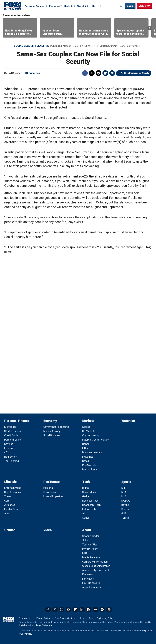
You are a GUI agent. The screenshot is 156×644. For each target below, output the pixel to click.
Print (105, 73)
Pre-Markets (89, 465)
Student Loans (12, 431)
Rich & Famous (13, 492)
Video (48, 530)
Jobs (85, 540)
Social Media (89, 492)
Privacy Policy (90, 549)
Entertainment (12, 488)
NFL (123, 488)
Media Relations (91, 557)
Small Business (52, 435)
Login (130, 6)
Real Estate (51, 482)
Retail (85, 461)
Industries (88, 457)
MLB (124, 496)
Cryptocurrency (91, 435)
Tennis (125, 518)
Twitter (92, 73)
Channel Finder (91, 536)
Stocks (86, 427)
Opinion (10, 530)
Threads (99, 73)
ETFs (85, 448)
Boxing (125, 505)
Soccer (125, 509)
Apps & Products (92, 587)
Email (112, 73)
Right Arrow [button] (149, 28)
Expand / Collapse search (121, 6)
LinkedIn (82, 609)
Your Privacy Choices (65, 618)
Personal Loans (13, 440)
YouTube (68, 609)
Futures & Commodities (95, 440)
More (95, 6)
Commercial (50, 492)
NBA (124, 492)
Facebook (85, 73)
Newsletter (95, 609)
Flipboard (75, 609)
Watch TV (144, 6)
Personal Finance (35, 6)
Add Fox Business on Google (135, 73)
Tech (86, 482)
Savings (9, 444)
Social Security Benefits (31, 46)
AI (83, 513)
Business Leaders (92, 452)
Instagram (62, 609)
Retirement (11, 457)
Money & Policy (52, 431)
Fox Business (13, 6)
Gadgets (87, 496)
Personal (48, 488)
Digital (86, 488)
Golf (124, 513)
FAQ (85, 553)
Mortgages (10, 427)
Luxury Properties (53, 496)
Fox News (88, 574)
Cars (7, 501)
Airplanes (10, 505)
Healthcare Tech (91, 505)
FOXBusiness (32, 73)
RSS (89, 609)
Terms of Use (90, 545)
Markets (69, 6)
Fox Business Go (91, 583)
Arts (7, 513)
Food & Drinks (12, 509)
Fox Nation (88, 579)
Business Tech (90, 501)
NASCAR (126, 501)
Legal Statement (44, 625)
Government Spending (56, 427)
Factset (110, 622)
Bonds (86, 444)
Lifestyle (10, 482)
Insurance (10, 448)
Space (86, 518)
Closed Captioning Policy (96, 566)
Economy (54, 6)
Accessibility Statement (96, 570)
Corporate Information (95, 562)
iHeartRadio (109, 609)
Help (82, 618)
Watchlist (83, 6)
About (87, 530)
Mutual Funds (90, 470)
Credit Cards (11, 435)
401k (7, 452)
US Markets (89, 431)
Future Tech (89, 509)
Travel (8, 496)
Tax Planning (12, 461)
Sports (126, 482)
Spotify (102, 609)
